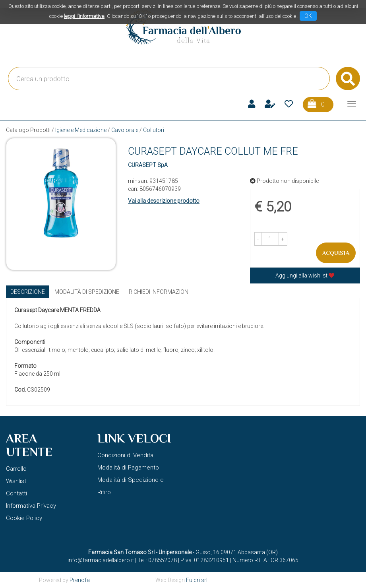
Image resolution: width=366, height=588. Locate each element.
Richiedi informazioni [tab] (159, 292)
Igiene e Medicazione (81, 130)
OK (308, 16)
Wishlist (16, 481)
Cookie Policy (24, 518)
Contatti (16, 493)
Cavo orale (125, 130)
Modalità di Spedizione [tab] (87, 292)
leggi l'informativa (84, 16)
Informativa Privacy (31, 506)
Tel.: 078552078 (157, 560)
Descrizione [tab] (28, 292)
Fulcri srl (197, 580)
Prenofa (80, 580)
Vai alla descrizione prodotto (164, 201)
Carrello (16, 469)
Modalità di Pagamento (128, 468)
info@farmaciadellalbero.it (101, 560)
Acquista (336, 253)
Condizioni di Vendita (125, 455)
